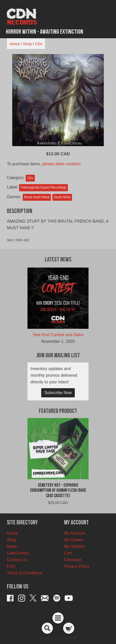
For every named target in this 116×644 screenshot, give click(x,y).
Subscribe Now (58, 393)
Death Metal (62, 197)
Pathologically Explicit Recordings (43, 187)
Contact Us (17, 560)
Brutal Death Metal (37, 197)
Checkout (73, 560)
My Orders (74, 540)
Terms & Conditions (25, 573)
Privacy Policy (77, 566)
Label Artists (18, 553)
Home (14, 44)
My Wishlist (74, 546)
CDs (39, 44)
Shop (27, 44)
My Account (75, 533)
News (12, 546)
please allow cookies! (61, 164)
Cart (68, 553)
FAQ (11, 566)
